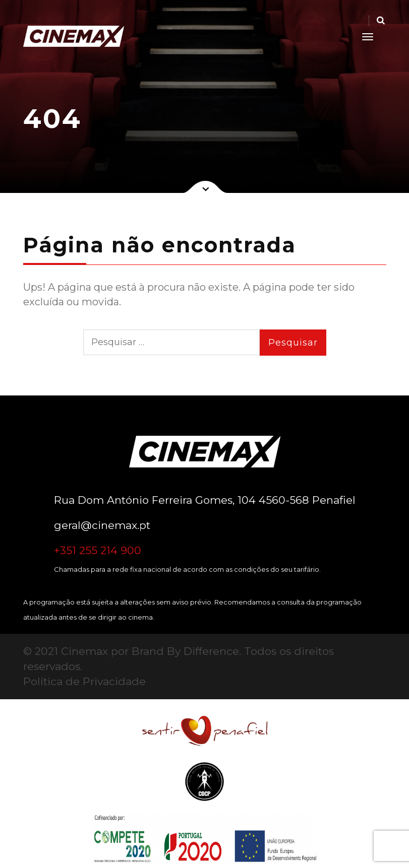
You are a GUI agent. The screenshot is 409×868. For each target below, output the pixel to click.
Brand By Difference (185, 651)
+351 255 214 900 (98, 550)
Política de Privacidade (84, 681)
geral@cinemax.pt (102, 525)
